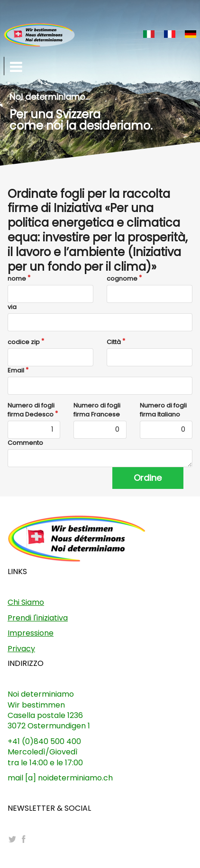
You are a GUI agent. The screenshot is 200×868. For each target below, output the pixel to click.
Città (114, 342)
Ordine (148, 478)
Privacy (21, 649)
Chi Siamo (26, 602)
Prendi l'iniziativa (38, 618)
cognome (122, 279)
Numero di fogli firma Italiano (163, 410)
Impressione (31, 633)
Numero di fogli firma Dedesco (31, 410)
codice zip (24, 342)
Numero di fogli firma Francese (97, 410)
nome (17, 279)
